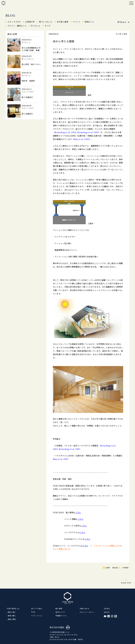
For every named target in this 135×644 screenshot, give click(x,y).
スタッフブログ (14, 22)
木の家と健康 (62, 22)
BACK (115, 568)
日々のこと (36, 26)
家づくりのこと (46, 22)
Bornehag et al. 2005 (88, 132)
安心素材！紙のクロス (31, 64)
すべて (48, 26)
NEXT (126, 568)
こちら (78, 512)
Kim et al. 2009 (81, 139)
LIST (108, 568)
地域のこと (89, 22)
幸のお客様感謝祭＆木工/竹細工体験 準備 (31, 49)
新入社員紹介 (27, 97)
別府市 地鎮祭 (28, 81)
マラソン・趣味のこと (17, 26)
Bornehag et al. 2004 (65, 132)
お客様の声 (30, 22)
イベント (76, 22)
